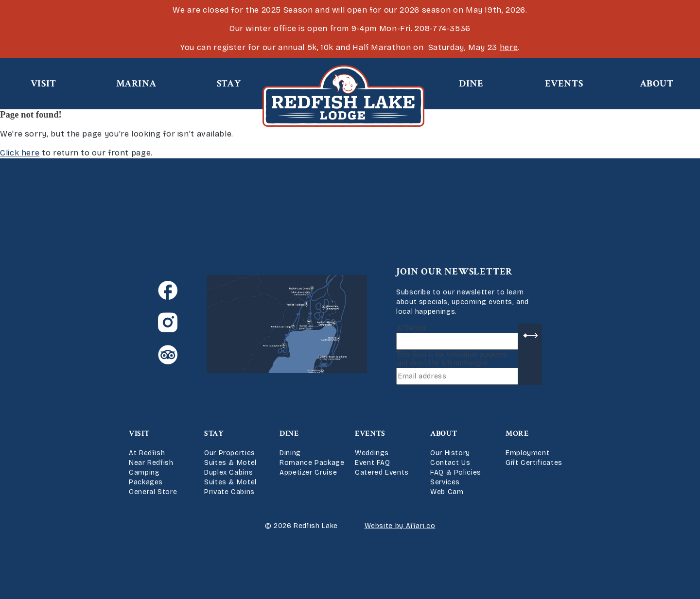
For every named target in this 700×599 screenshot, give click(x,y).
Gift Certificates (534, 463)
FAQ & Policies (456, 472)
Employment (527, 453)
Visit (44, 84)
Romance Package (312, 463)
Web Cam (447, 492)
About (657, 84)
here (509, 47)
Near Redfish (151, 463)
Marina (136, 84)
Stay (229, 84)
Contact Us (450, 463)
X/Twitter (411, 328)
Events (564, 84)
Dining (290, 453)
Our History (450, 453)
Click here (20, 153)
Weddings (372, 453)
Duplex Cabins (228, 472)
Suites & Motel (230, 463)
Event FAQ (373, 463)
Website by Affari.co (400, 526)
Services (445, 482)
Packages (146, 482)
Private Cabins (229, 492)
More (517, 434)
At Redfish (147, 453)
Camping (144, 472)
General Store (153, 492)
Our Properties (230, 453)
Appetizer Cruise (308, 472)
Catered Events (382, 472)
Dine (471, 84)
